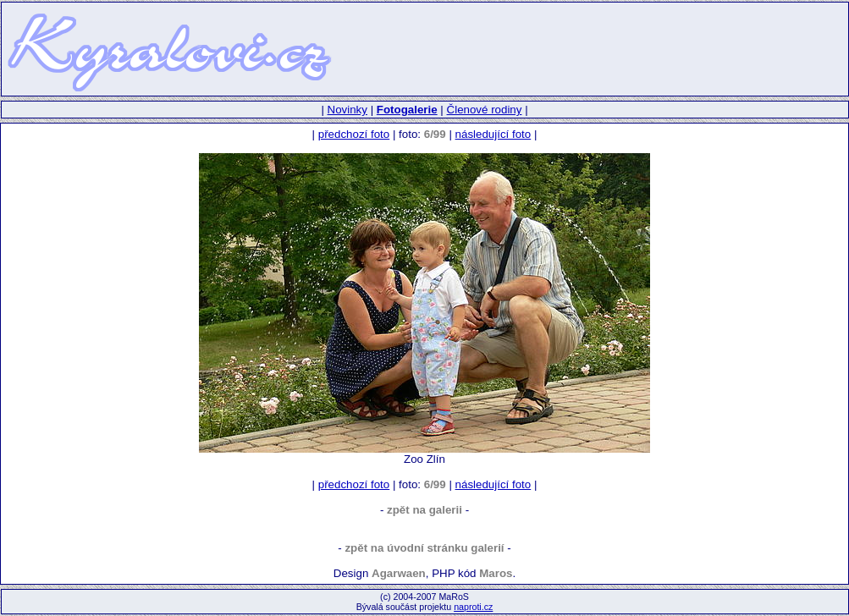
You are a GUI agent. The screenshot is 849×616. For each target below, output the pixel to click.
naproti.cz (473, 607)
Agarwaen (399, 573)
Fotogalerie (407, 110)
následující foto (493, 134)
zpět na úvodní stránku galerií (424, 548)
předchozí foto (354, 134)
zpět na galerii (424, 510)
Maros (496, 573)
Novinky (347, 110)
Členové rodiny (485, 110)
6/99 (435, 134)
